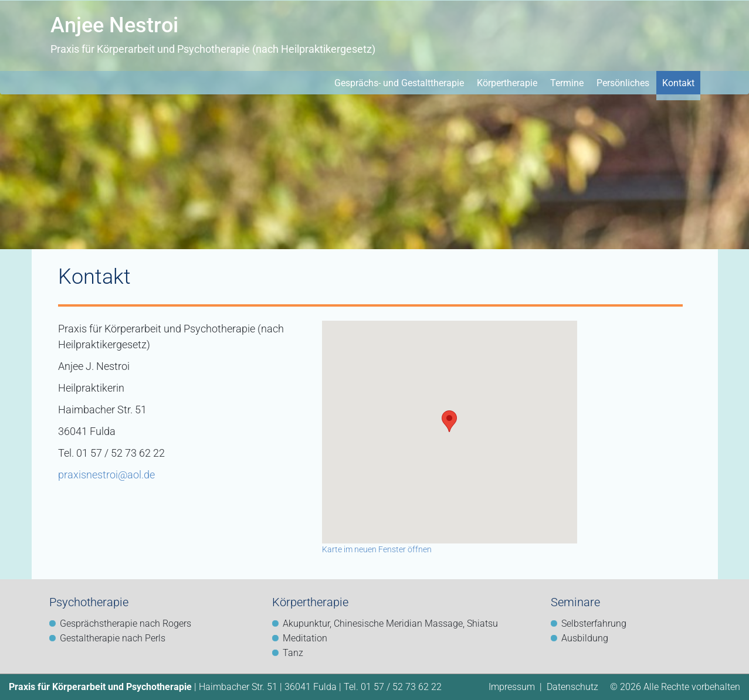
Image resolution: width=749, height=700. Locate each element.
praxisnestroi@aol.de (106, 475)
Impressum (512, 687)
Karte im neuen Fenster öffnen (377, 549)
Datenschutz (572, 687)
